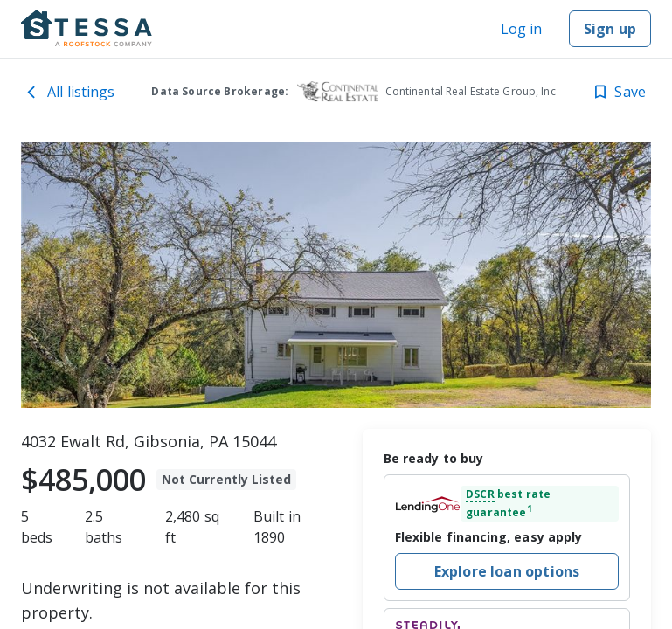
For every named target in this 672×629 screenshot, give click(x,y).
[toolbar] (336, 275)
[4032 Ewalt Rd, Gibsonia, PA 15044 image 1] (336, 275)
